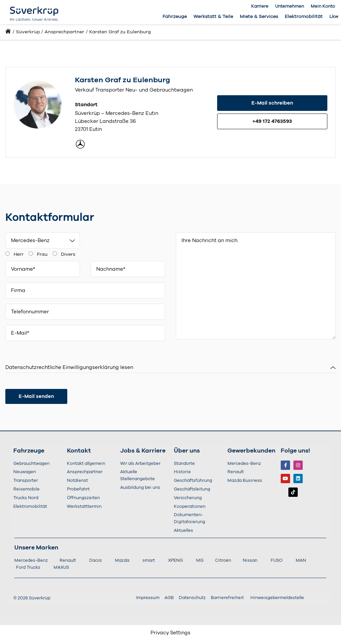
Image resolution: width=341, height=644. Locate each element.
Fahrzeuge (175, 17)
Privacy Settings (170, 632)
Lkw (334, 17)
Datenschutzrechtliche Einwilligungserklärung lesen (69, 366)
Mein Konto (323, 6)
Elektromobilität (304, 17)
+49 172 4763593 (272, 121)
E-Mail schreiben (272, 103)
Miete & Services (259, 17)
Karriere (260, 6)
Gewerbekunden (251, 450)
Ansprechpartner (64, 32)
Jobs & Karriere (143, 450)
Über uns (187, 450)
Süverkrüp (28, 32)
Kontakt (79, 450)
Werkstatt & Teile (213, 17)
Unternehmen (290, 6)
